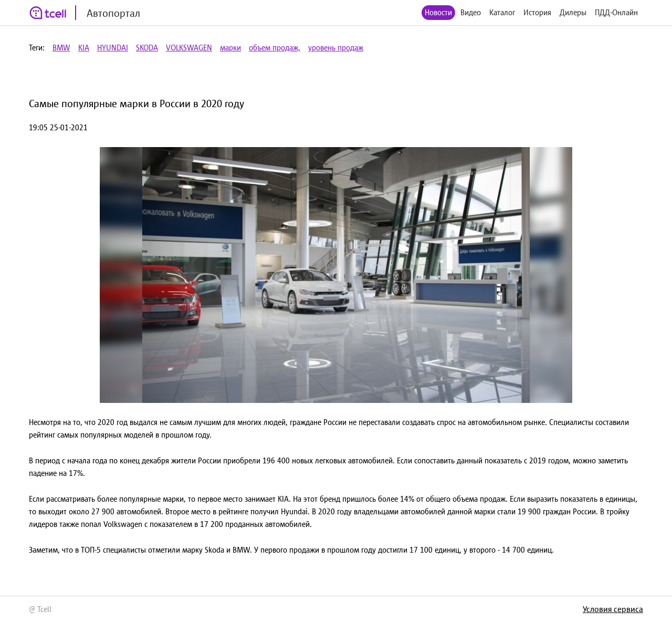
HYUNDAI (113, 48)
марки (230, 48)
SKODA (147, 48)
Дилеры (573, 12)
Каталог (502, 12)
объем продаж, (275, 48)
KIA (84, 48)
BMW (61, 48)
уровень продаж (336, 48)
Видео (471, 12)
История (537, 12)
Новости (438, 12)
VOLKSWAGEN (189, 48)
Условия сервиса (613, 609)
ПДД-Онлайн (616, 12)
